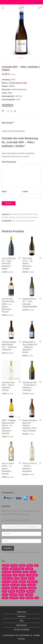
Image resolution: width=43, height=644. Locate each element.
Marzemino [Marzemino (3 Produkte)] (6, 582)
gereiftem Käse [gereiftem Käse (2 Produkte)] (8, 578)
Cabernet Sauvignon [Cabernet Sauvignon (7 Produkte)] (17, 569)
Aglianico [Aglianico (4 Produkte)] (6, 566)
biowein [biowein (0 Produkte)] (5, 569)
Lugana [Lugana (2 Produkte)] (31, 578)
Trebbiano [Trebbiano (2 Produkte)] (29, 595)
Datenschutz (22, 612)
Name (5, 192)
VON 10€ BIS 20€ (23, 217)
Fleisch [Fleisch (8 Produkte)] (22, 575)
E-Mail (25, 192)
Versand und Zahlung (21, 630)
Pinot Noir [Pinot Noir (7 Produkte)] (6, 588)
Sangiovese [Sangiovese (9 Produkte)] (21, 591)
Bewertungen (8, 122)
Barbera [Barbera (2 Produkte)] (30, 566)
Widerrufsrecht (21, 625)
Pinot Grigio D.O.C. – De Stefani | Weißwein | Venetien (27, 264)
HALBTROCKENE (25, 214)
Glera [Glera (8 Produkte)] (17, 578)
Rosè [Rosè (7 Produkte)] (4, 591)
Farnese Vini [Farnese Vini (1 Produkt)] (7, 575)
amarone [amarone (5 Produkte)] (14, 566)
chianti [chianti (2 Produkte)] (26, 572)
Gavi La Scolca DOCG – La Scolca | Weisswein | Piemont (8, 469)
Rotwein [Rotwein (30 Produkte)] (12, 591)
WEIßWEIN (34, 217)
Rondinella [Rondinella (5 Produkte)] (32, 588)
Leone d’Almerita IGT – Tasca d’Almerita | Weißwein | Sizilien (9, 264)
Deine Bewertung (9, 162)
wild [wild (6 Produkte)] (37, 598)
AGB (22, 621)
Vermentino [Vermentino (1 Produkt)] (14, 598)
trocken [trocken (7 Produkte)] (5, 598)
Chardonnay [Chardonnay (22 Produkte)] (17, 572)
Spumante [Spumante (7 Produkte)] (13, 595)
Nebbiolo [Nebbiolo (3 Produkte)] (6, 585)
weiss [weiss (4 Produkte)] (22, 598)
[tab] (21, 123)
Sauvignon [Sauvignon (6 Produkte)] (30, 591)
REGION (5, 217)
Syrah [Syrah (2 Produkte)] (21, 595)
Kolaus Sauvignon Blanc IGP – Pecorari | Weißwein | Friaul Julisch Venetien (30, 426)
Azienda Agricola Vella (18, 83)
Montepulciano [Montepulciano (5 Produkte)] (32, 582)
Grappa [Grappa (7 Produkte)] (24, 578)
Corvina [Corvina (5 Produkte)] (33, 572)
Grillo (27, 221)
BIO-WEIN (14, 214)
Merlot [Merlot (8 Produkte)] (15, 582)
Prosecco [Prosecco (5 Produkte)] (23, 588)
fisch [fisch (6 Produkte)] (15, 575)
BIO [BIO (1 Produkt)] (36, 566)
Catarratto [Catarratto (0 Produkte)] (29, 569)
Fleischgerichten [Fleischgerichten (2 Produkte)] (32, 575)
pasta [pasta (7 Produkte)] (24, 585)
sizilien (32, 221)
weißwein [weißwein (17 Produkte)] (30, 598)
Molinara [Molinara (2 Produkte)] (22, 582)
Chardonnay (20, 221)
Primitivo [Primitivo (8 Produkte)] (15, 588)
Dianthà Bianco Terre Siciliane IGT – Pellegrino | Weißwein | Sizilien (30, 347)
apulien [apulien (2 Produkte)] (22, 566)
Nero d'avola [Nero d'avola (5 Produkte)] (15, 585)
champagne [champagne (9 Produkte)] (6, 572)
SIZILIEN (12, 217)
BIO (13, 221)
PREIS (35, 214)
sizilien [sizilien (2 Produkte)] (5, 595)
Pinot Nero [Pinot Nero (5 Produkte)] (32, 585)
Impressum (21, 616)
